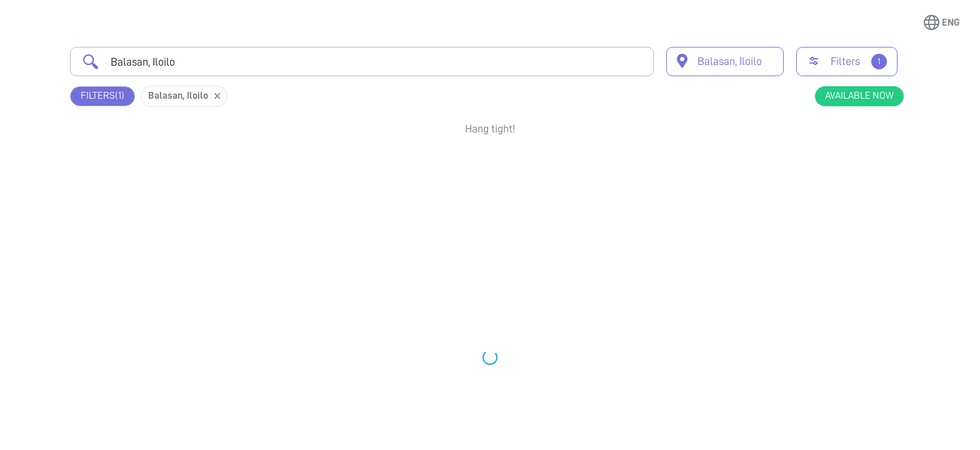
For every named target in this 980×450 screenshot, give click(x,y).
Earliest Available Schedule (508, 165)
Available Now (859, 96)
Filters (102, 96)
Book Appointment (837, 171)
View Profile (837, 216)
